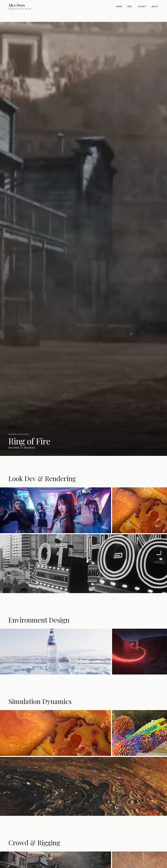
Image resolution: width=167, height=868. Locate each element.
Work (119, 7)
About (155, 7)
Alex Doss (17, 5)
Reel (130, 7)
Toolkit (142, 7)
